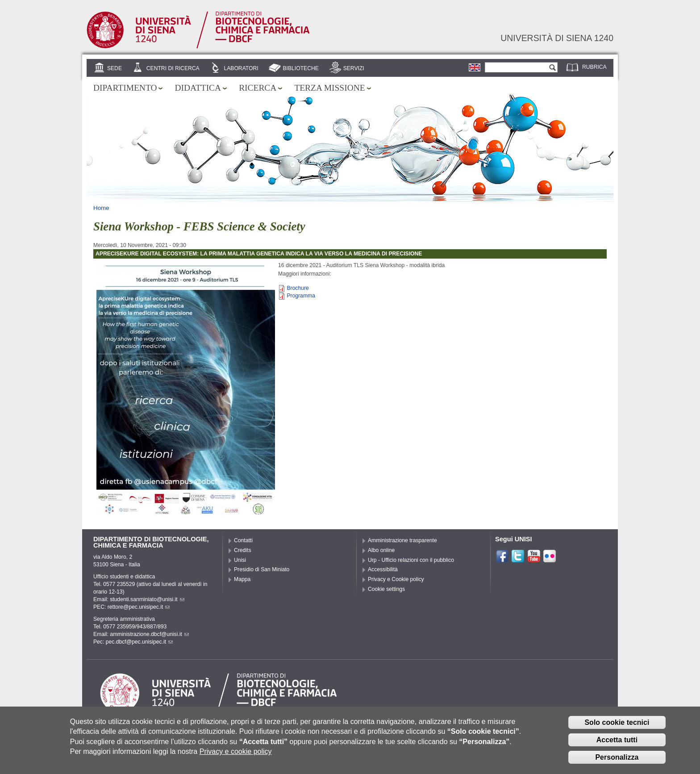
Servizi (354, 68)
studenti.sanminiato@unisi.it (147, 599)
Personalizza (617, 760)
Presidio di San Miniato (262, 569)
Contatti (243, 540)
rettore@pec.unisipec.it (139, 607)
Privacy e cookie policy (236, 754)
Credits (243, 550)
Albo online (381, 550)
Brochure (298, 288)
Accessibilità (383, 569)
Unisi (240, 560)
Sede (115, 68)
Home (101, 208)
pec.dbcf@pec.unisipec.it (139, 642)
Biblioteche (300, 68)
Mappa (242, 579)
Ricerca (258, 88)
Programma (301, 296)
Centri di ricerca (173, 68)
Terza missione (329, 88)
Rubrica (594, 67)
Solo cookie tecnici (617, 725)
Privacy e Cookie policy (396, 579)
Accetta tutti (617, 743)
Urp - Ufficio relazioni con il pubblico (411, 560)
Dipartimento (125, 88)
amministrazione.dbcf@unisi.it (149, 634)
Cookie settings (386, 589)
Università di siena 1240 (557, 38)
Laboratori (241, 68)
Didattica (198, 88)
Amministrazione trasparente (402, 540)
